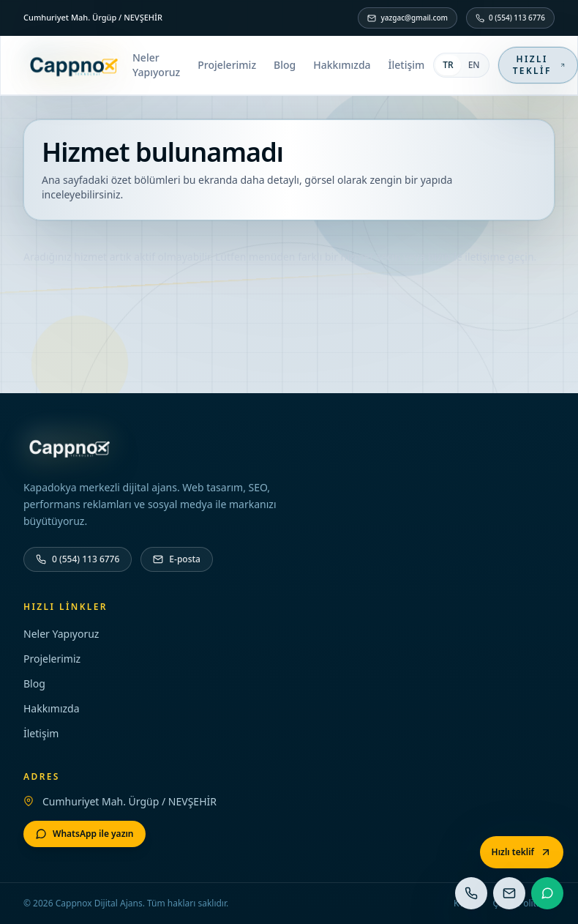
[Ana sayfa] (74, 65)
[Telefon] (78, 559)
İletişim (407, 65)
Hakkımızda (342, 65)
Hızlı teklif (539, 65)
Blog (285, 65)
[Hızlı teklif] (522, 852)
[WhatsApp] (85, 834)
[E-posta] (177, 559)
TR (448, 65)
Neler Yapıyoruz (156, 65)
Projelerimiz (227, 65)
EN (474, 65)
